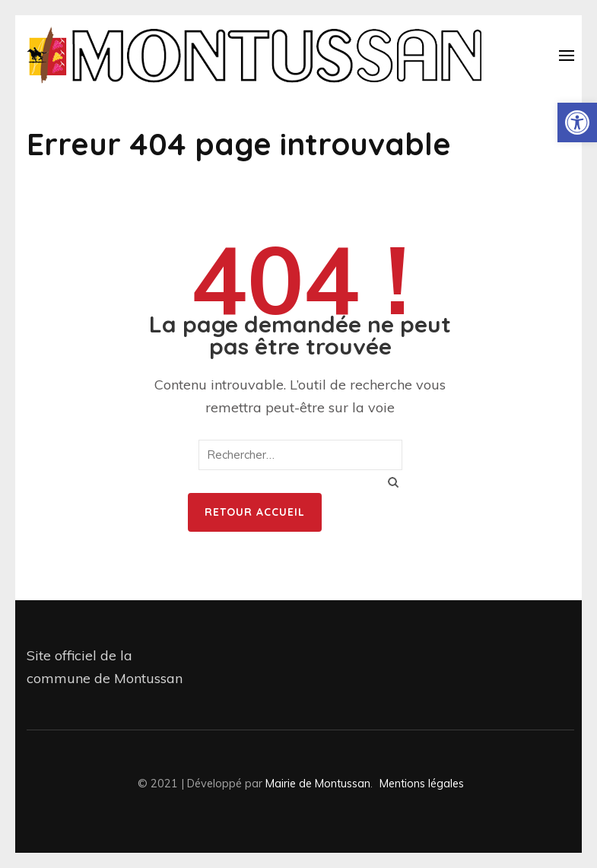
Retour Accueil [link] (255, 512)
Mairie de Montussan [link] (318, 783)
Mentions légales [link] (422, 783)
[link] (577, 122)
